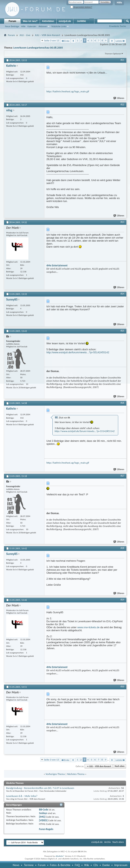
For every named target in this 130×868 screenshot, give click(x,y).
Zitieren (119, 98)
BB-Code (44, 810)
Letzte (120, 41)
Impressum (121, 865)
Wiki (87, 865)
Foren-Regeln (46, 829)
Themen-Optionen (113, 54)
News (16, 865)
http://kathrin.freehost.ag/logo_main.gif (68, 91)
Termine (29, 865)
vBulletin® (60, 856)
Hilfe (119, 3)
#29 (122, 600)
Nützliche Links (59, 26)
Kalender (32, 26)
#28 (122, 548)
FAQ (77, 865)
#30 (122, 687)
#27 (122, 476)
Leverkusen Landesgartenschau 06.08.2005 (38, 48)
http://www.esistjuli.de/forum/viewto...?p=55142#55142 (78, 352)
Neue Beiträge (12, 26)
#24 (122, 294)
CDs (96, 865)
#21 (122, 60)
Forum (12, 21)
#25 (122, 331)
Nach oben (119, 766)
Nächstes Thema (76, 774)
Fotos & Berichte (60, 865)
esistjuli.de (65, 21)
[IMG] (42, 817)
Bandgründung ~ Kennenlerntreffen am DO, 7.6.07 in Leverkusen (40, 788)
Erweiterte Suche (118, 26)
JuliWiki (81, 21)
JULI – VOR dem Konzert (48, 35)
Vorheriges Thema (55, 774)
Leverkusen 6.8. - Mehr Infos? (22, 796)
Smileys (43, 813)
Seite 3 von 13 (52, 40)
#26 (122, 403)
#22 (122, 105)
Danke (106, 865)
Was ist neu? (30, 21)
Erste (65, 41)
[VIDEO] (43, 820)
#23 (122, 222)
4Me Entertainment (57, 265)
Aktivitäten (48, 21)
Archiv (107, 842)
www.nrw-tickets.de (88, 627)
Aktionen (43, 26)
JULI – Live (25, 35)
